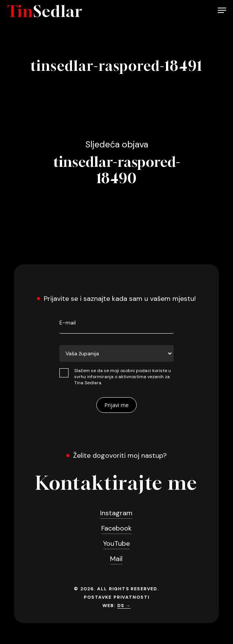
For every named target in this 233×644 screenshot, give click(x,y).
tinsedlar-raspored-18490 (117, 162)
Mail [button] (116, 559)
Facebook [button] (116, 528)
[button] (222, 11)
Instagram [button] (116, 513)
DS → (124, 606)
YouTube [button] (116, 543)
